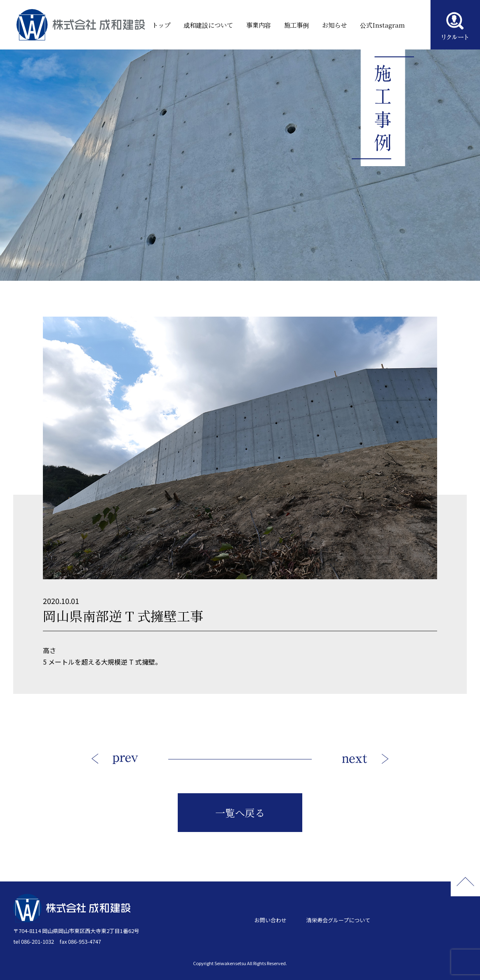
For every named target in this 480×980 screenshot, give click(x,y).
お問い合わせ (271, 920)
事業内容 (252, 25)
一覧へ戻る (240, 812)
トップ (151, 25)
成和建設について (200, 25)
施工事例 (291, 25)
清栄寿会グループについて (338, 920)
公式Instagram (376, 25)
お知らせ (330, 25)
